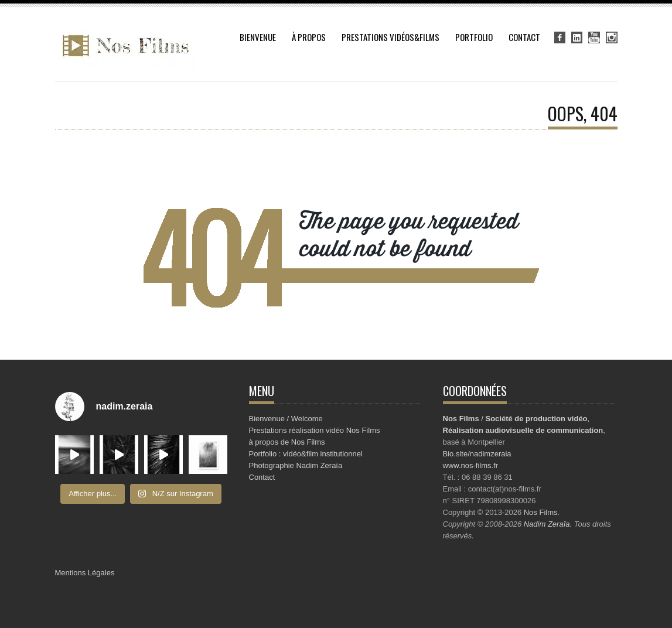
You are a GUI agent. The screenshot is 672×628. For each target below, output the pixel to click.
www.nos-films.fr (471, 465)
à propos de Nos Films (287, 442)
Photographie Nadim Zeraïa (296, 465)
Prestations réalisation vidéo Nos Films (315, 430)
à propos (309, 37)
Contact (524, 37)
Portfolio (474, 37)
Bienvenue (258, 37)
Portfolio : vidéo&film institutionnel (306, 454)
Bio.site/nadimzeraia (477, 454)
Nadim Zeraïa (547, 524)
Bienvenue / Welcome (286, 419)
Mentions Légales (85, 573)
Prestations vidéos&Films (390, 37)
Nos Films (541, 512)
